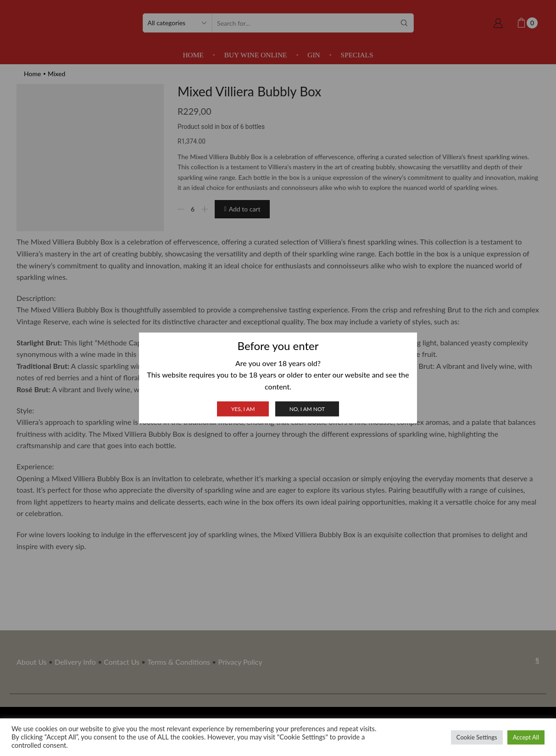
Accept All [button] (526, 737)
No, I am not (307, 409)
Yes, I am (243, 409)
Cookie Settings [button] (477, 737)
